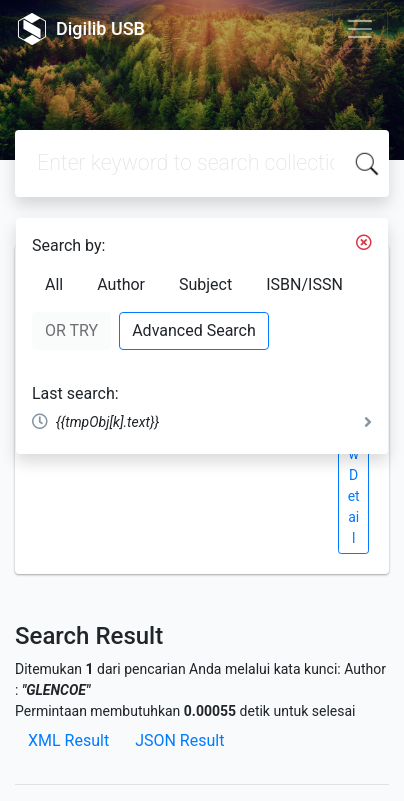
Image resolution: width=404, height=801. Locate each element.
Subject (205, 284)
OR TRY (71, 330)
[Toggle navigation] (360, 29)
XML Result (68, 740)
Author (121, 284)
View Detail (353, 475)
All (54, 284)
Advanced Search (194, 330)
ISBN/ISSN (304, 284)
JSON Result (179, 740)
